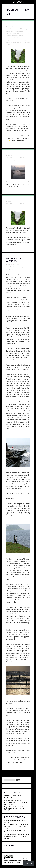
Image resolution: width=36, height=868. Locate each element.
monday (21, 36)
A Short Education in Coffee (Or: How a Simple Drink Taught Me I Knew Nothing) (16, 808)
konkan (21, 267)
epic (22, 31)
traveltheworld (21, 42)
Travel (12, 40)
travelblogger (24, 40)
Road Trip (8, 269)
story (26, 38)
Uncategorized (15, 29)
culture (12, 31)
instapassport (16, 33)
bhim (23, 29)
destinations (18, 31)
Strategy (8, 40)
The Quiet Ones (9, 798)
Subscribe (28, 863)
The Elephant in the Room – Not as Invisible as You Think (16, 826)
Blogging (8, 31)
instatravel (23, 33)
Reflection (16, 38)
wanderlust (28, 42)
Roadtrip (22, 38)
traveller (15, 42)
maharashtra (15, 36)
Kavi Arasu (18, 2)
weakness (8, 44)
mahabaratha (9, 36)
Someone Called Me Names (13, 796)
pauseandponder (9, 38)
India (7, 160)
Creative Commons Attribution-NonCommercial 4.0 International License (16, 861)
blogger (26, 29)
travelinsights (9, 42)
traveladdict (17, 40)
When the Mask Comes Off (13, 800)
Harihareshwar (9, 33)
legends (28, 33)
